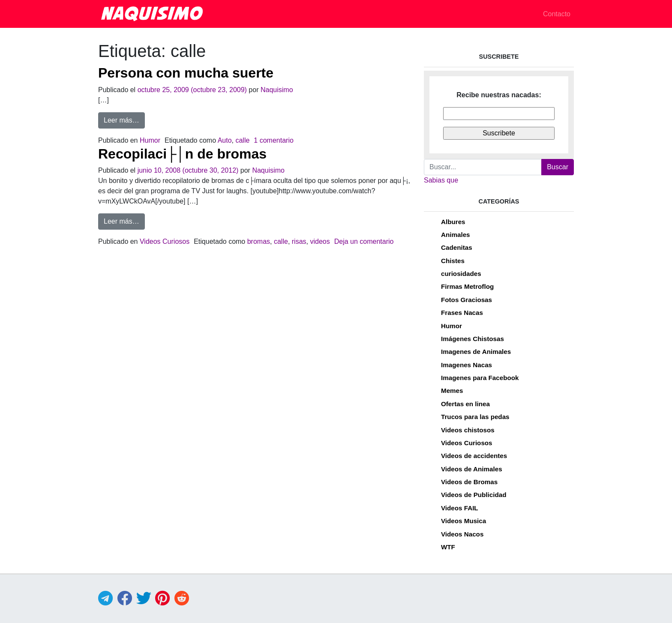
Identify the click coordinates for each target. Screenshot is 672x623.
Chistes (453, 261)
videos (320, 241)
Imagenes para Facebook (480, 378)
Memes (452, 391)
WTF (448, 547)
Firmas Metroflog (467, 286)
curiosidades (461, 274)
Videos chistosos (468, 430)
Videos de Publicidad (474, 495)
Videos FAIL (460, 508)
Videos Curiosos (165, 241)
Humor (150, 140)
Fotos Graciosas (466, 300)
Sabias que (441, 180)
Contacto (557, 14)
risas (299, 241)
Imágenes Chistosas (472, 339)
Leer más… (124, 119)
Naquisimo (277, 90)
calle (242, 140)
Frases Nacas (462, 313)
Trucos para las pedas (475, 417)
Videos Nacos (462, 534)
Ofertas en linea (465, 404)
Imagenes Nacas (466, 365)
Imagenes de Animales (476, 352)
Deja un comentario (364, 241)
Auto (225, 140)
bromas (259, 241)
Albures (453, 222)
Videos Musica (463, 521)
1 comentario (274, 140)
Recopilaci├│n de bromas (182, 154)
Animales (456, 235)
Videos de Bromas (469, 482)
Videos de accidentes (474, 456)
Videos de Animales (472, 469)
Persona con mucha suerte (186, 73)
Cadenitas (457, 247)
